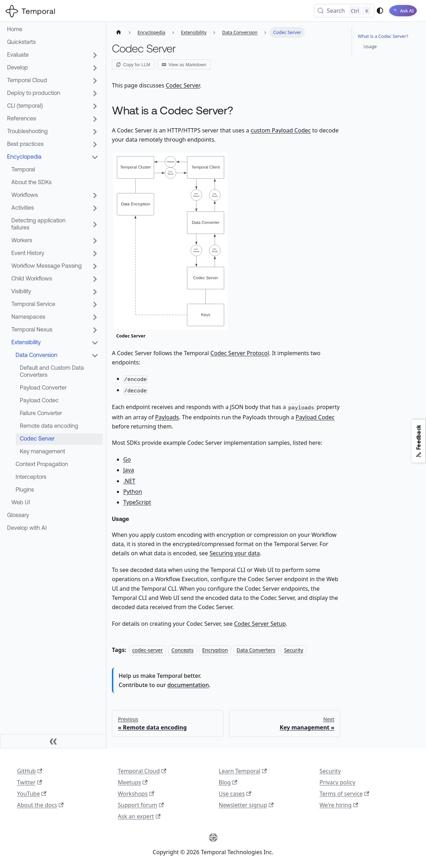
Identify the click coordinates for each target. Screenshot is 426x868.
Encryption (215, 650)
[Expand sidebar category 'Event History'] (95, 254)
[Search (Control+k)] (340, 11)
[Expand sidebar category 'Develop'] (95, 68)
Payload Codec (315, 417)
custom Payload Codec (281, 130)
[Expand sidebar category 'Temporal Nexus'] (95, 330)
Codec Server (183, 85)
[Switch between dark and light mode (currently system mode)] (376, 11)
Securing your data (235, 553)
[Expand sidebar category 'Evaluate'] (95, 55)
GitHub (30, 771)
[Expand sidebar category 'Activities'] (95, 208)
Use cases (235, 794)
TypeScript (137, 502)
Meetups (133, 782)
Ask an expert (139, 816)
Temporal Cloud (142, 771)
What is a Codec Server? (383, 36)
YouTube (32, 794)
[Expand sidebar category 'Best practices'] (95, 144)
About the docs (40, 805)
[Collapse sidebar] (53, 741)
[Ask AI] (401, 11)
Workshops (136, 794)
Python (133, 492)
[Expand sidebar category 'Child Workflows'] (95, 279)
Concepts (183, 650)
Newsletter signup (246, 805)
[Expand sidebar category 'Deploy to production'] (95, 93)
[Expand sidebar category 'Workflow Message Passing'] (95, 266)
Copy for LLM (133, 65)
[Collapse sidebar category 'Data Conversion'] (95, 356)
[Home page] (119, 32)
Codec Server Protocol (240, 353)
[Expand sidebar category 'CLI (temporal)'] (95, 106)
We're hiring (339, 805)
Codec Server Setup (260, 624)
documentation (188, 685)
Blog (228, 782)
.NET (129, 481)
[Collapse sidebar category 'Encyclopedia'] (95, 157)
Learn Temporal (243, 771)
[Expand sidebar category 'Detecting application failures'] (95, 225)
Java (129, 470)
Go (127, 459)
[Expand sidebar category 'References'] (95, 119)
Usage (370, 46)
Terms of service (344, 794)
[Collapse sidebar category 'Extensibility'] (95, 343)
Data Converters (256, 650)
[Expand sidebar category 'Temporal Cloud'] (95, 81)
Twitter (30, 782)
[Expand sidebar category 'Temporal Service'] (95, 305)
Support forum (141, 805)
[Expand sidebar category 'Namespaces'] (95, 317)
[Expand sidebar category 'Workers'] (95, 241)
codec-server (147, 650)
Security (294, 650)
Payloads (167, 417)
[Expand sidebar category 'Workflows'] (95, 195)
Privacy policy (337, 782)
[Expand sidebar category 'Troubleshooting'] (95, 132)
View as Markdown (184, 65)
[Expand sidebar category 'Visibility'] (95, 292)
